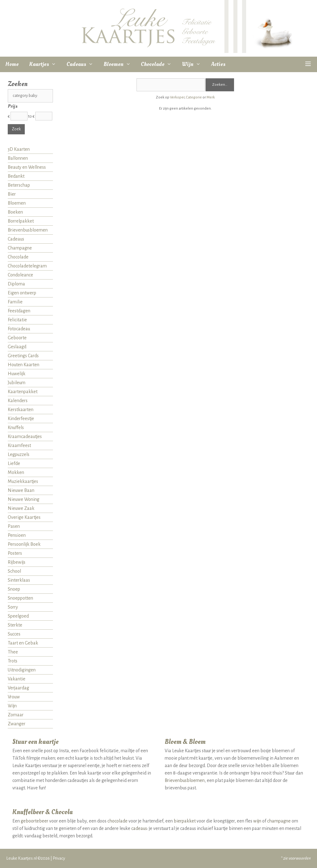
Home (12, 64)
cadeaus (139, 828)
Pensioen (17, 535)
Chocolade (159, 64)
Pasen (14, 526)
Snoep (14, 589)
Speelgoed (18, 616)
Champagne (20, 248)
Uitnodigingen (22, 670)
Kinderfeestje (21, 419)
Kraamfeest (19, 445)
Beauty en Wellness (27, 167)
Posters (15, 553)
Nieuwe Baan (21, 490)
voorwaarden (300, 858)
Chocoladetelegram (27, 266)
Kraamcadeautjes (25, 436)
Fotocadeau (19, 329)
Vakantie (17, 679)
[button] (308, 64)
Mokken (16, 472)
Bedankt (16, 176)
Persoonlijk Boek (24, 544)
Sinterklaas (19, 580)
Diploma (16, 284)
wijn (257, 821)
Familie (15, 302)
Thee (13, 652)
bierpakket (185, 821)
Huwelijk (17, 374)
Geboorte (17, 338)
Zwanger (17, 724)
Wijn (194, 64)
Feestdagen (19, 311)
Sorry (13, 607)
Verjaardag (18, 688)
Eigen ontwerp (22, 293)
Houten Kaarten (24, 365)
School (14, 571)
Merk (211, 97)
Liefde (14, 463)
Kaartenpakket (23, 392)
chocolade (117, 821)
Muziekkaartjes (23, 481)
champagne (279, 821)
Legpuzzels (19, 454)
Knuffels (16, 427)
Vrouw (14, 697)
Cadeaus (83, 64)
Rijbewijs (17, 562)
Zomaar (16, 715)
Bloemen (120, 64)
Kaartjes (45, 64)
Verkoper (177, 97)
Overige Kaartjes (24, 517)
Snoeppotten (20, 598)
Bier (12, 194)
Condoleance (20, 275)
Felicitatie (17, 320)
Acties (218, 64)
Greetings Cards (23, 356)
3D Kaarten (19, 149)
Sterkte (15, 625)
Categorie (194, 97)
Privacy (59, 858)
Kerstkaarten (21, 410)
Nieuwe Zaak (21, 508)
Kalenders (18, 401)
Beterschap (19, 185)
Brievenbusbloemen (28, 230)
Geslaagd (17, 347)
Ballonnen (18, 158)
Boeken (15, 212)
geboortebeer (35, 821)
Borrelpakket (21, 221)
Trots (13, 661)
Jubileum (17, 383)
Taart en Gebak (23, 643)
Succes (14, 634)
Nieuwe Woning (24, 499)
